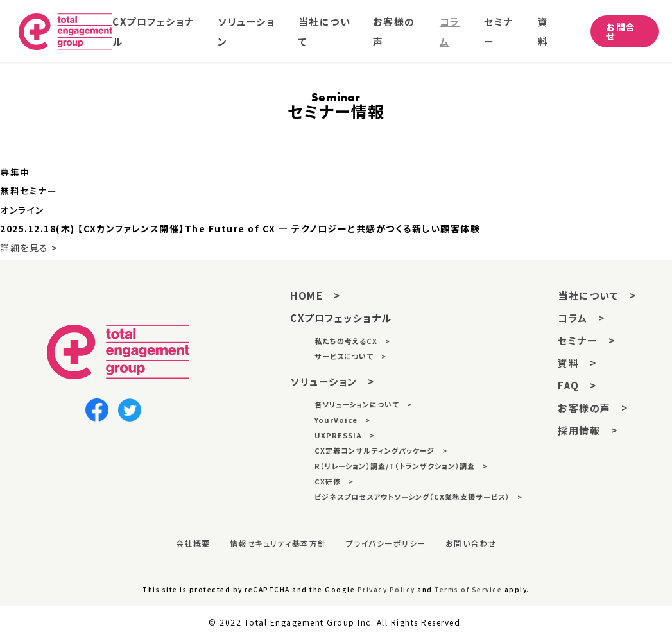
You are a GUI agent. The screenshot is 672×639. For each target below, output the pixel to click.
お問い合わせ (471, 543)
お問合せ (622, 33)
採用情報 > (588, 430)
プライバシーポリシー (386, 543)
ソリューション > (332, 381)
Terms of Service (468, 589)
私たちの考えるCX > (352, 341)
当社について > (597, 295)
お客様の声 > (593, 408)
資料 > (577, 363)
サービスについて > (350, 356)
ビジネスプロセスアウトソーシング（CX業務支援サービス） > (418, 497)
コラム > (582, 318)
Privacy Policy (386, 589)
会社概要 (193, 543)
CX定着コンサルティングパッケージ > (381, 450)
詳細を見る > (29, 248)
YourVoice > (342, 420)
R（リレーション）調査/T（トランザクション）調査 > (401, 466)
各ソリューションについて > (363, 404)
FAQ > (577, 385)
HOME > (315, 295)
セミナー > (586, 340)
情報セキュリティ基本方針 (278, 543)
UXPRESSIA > (345, 435)
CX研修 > (334, 481)
